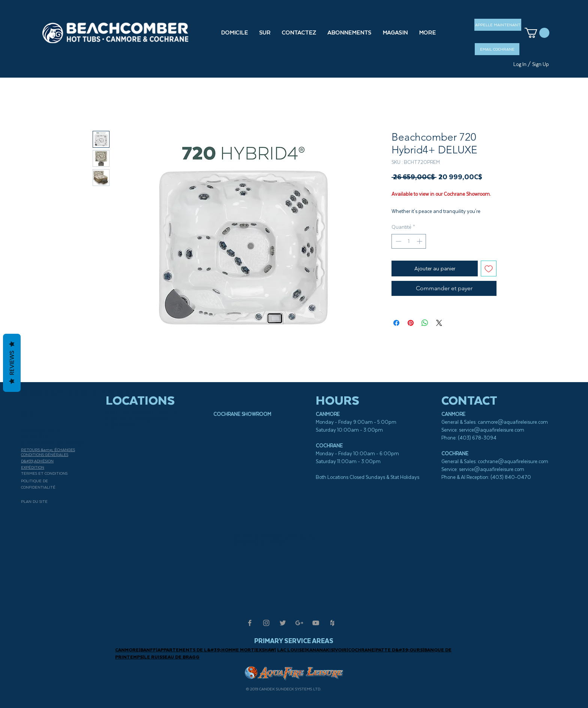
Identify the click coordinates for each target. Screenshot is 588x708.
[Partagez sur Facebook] (396, 323)
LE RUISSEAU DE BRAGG (172, 657)
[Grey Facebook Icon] (250, 623)
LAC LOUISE (291, 650)
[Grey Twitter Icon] (283, 623)
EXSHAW (265, 650)
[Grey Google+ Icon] (299, 623)
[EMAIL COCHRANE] (497, 49)
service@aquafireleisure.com (492, 430)
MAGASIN (35, 437)
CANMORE (127, 650)
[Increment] (420, 241)
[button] (395, 33)
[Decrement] (398, 241)
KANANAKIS (320, 650)
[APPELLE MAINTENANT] (498, 25)
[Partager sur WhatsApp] (425, 323)
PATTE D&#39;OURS (399, 650)
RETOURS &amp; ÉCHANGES (48, 450)
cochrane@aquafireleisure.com (513, 461)
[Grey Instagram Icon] (266, 623)
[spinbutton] (409, 241)
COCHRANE (361, 650)
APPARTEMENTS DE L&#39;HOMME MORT (206, 650)
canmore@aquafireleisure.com (513, 422)
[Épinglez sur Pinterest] (411, 323)
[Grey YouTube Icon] (316, 623)
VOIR (341, 650)
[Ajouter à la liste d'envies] (489, 268)
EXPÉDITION (33, 467)
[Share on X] (439, 323)
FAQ (28, 414)
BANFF (148, 650)
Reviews (12, 363)
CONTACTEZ (41, 431)
